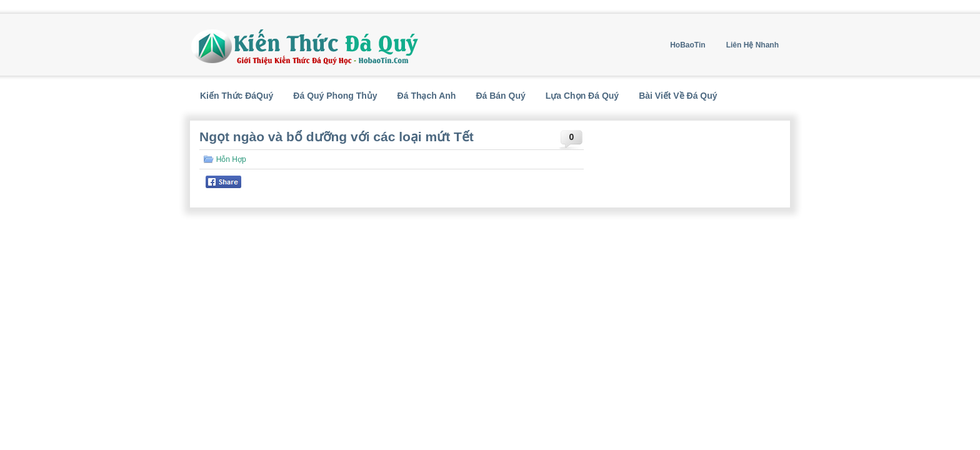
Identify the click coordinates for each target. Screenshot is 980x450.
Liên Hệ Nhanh (752, 45)
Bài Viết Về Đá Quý (678, 96)
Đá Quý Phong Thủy (335, 96)
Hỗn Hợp (231, 159)
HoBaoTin (687, 45)
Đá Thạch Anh (427, 96)
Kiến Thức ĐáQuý (237, 96)
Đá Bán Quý (500, 96)
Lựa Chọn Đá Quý (582, 96)
